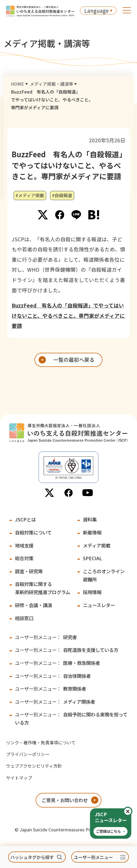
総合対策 (24, 558)
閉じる (132, 811)
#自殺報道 (62, 195)
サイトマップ (19, 778)
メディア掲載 (97, 545)
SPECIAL (92, 558)
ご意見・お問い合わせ (65, 800)
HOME (17, 84)
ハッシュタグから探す (32, 857)
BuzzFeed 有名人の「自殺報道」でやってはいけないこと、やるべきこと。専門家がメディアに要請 (68, 315)
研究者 (46, 637)
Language (96, 10)
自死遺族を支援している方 (67, 650)
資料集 (90, 519)
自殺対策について (33, 532)
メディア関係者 (55, 702)
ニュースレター (99, 605)
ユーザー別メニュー (93, 857)
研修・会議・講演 (33, 605)
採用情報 (92, 592)
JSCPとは (25, 519)
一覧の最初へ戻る (74, 359)
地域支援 (24, 545)
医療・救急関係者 (57, 663)
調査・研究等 (29, 571)
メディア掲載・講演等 (52, 84)
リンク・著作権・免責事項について (41, 742)
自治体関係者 (53, 676)
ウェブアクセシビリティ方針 (34, 766)
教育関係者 (51, 689)
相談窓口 (24, 618)
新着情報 (92, 532)
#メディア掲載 (30, 195)
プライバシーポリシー (28, 754)
